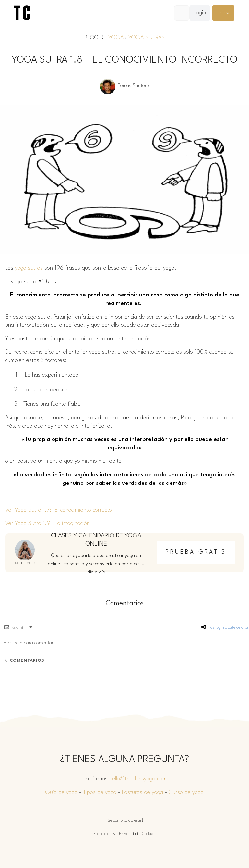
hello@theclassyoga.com (138, 779)
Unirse (223, 13)
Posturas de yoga (142, 793)
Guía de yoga (61, 793)
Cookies (148, 834)
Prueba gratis (196, 552)
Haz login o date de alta (225, 628)
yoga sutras (29, 268)
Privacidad (128, 834)
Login (200, 13)
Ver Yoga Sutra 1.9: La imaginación (47, 524)
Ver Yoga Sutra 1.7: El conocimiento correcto (59, 510)
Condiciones (105, 834)
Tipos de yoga (100, 793)
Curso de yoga (186, 793)
